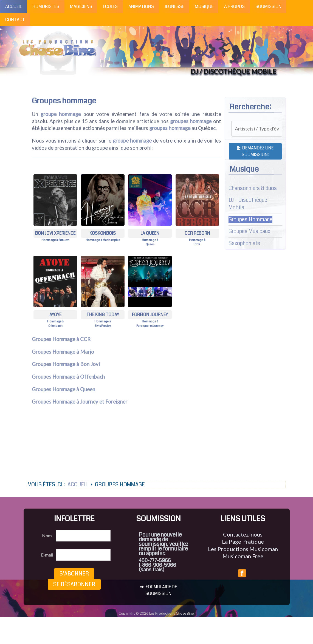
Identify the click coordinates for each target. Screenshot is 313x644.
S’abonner (74, 574)
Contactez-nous (243, 534)
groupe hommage (61, 114)
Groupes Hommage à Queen (64, 389)
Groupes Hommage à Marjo (63, 352)
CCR (197, 244)
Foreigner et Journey (150, 326)
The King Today (103, 315)
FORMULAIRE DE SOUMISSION (158, 590)
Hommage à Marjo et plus (103, 240)
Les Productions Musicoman (243, 549)
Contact (15, 20)
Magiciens (81, 6)
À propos (234, 6)
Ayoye (55, 315)
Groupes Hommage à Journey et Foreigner (80, 402)
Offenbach (55, 326)
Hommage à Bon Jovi (55, 240)
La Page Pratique (243, 541)
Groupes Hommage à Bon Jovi (66, 364)
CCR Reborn (197, 233)
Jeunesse (174, 6)
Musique (204, 6)
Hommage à (150, 240)
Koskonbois (103, 233)
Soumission (268, 6)
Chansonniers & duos (253, 188)
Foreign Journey (150, 315)
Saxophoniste (244, 243)
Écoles (110, 6)
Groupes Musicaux (249, 231)
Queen (150, 244)
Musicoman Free (243, 556)
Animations (141, 6)
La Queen (150, 233)
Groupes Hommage (250, 219)
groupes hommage (191, 121)
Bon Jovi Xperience (55, 233)
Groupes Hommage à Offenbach (68, 377)
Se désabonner (74, 584)
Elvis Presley (103, 326)
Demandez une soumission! (255, 151)
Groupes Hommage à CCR (61, 339)
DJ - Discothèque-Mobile (249, 204)
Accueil (13, 6)
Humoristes (46, 6)
